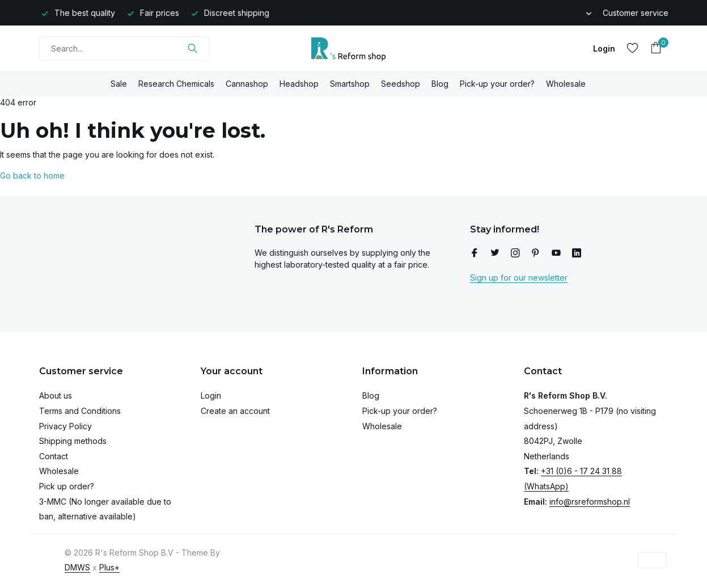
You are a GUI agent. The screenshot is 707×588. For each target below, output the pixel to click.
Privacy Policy (65, 426)
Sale (119, 84)
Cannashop (247, 84)
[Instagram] (515, 253)
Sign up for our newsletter (519, 278)
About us (56, 395)
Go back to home (32, 175)
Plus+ (109, 567)
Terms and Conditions (80, 411)
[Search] (124, 48)
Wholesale (566, 84)
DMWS (77, 567)
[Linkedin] (577, 253)
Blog (440, 84)
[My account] (604, 48)
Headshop (299, 84)
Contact (54, 456)
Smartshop (350, 84)
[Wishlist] (632, 48)
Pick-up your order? (497, 84)
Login (211, 395)
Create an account (235, 411)
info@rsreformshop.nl (590, 502)
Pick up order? (67, 486)
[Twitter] (495, 253)
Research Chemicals (176, 84)
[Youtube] (556, 253)
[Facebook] (475, 253)
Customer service (636, 13)
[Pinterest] (536, 253)
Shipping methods (73, 441)
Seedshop (401, 84)
